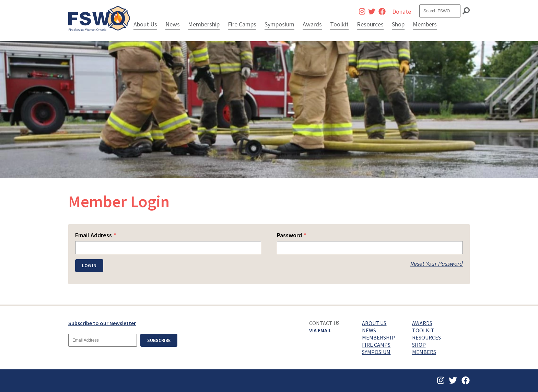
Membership (204, 24)
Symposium (279, 24)
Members (425, 24)
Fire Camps (242, 24)
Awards (312, 24)
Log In (89, 265)
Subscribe (159, 340)
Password (292, 235)
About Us (145, 24)
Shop (398, 24)
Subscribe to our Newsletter (102, 323)
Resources (370, 24)
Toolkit (339, 24)
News (173, 24)
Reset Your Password (437, 264)
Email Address (96, 235)
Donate (402, 11)
